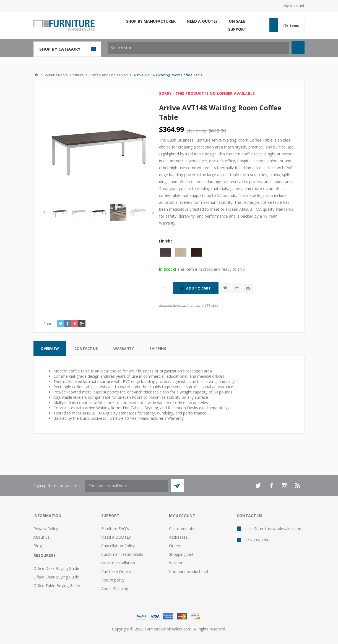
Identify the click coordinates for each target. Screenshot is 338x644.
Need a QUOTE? (116, 537)
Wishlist (176, 563)
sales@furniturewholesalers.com (274, 529)
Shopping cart (181, 554)
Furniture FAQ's (115, 529)
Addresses (178, 537)
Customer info (182, 529)
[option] (60, 212)
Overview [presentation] (50, 348)
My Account (294, 6)
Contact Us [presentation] (86, 348)
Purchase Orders (116, 571)
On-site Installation (118, 563)
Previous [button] (45, 212)
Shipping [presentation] (158, 348)
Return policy (113, 580)
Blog (38, 546)
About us (41, 537)
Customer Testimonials (122, 554)
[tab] (50, 348)
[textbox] (198, 48)
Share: (49, 324)
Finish (165, 241)
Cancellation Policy (118, 546)
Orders (175, 546)
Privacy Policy (46, 529)
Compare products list (189, 571)
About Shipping (115, 589)
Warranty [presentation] (124, 348)
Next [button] (152, 212)
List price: (197, 131)
